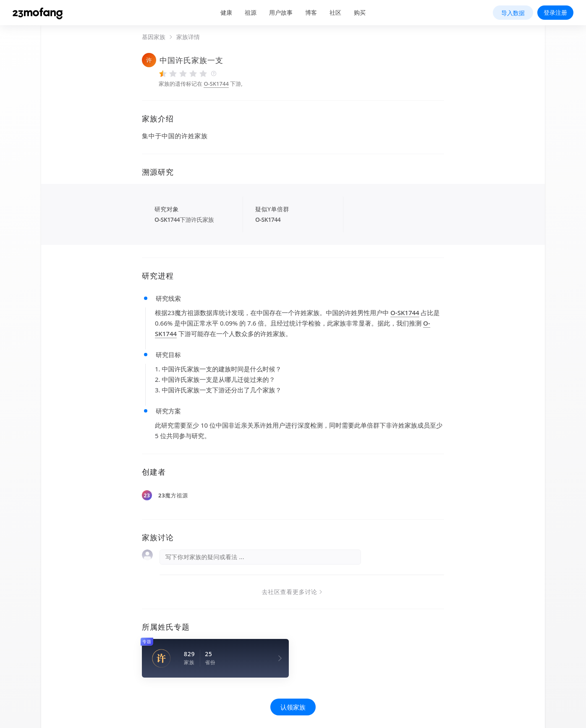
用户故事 (281, 12)
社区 (335, 12)
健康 (226, 12)
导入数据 (513, 13)
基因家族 (154, 37)
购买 (360, 12)
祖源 (251, 12)
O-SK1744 (216, 84)
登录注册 (555, 12)
